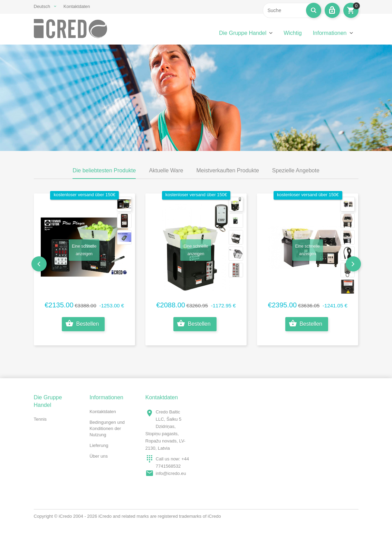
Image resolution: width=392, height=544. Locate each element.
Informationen (330, 33)
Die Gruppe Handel (243, 33)
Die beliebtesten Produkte (104, 170)
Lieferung (99, 445)
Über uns (99, 456)
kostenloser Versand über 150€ (84, 195)
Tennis (40, 419)
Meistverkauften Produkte (227, 170)
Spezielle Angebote (296, 170)
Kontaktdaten (77, 6)
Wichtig (293, 33)
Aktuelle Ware (166, 170)
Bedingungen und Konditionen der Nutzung (107, 428)
